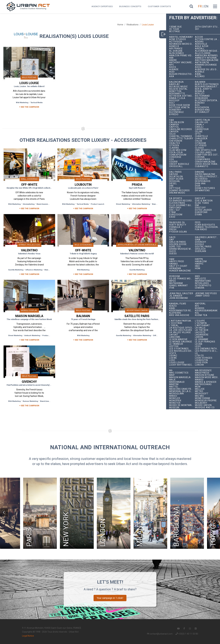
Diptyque (175, 188)
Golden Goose (178, 244)
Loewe (173, 358)
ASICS (173, 67)
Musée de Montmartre (182, 405)
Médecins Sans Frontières (182, 389)
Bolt (172, 103)
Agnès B (174, 46)
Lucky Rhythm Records (182, 365)
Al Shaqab (176, 51)
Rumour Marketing (30, 401)
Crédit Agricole (179, 164)
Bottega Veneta (179, 108)
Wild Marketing (22, 103)
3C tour (174, 29)
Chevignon (176, 141)
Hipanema (175, 268)
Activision (176, 42)
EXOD (172, 217)
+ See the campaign (29, 209)
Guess (173, 254)
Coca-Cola (176, 152)
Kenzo (173, 306)
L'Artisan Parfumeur (182, 321)
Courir (173, 162)
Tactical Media (36, 103)
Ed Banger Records (181, 201)
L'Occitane (176, 323)
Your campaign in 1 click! (110, 598)
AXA (172, 76)
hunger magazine (180, 271)
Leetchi (174, 346)
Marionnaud (177, 382)
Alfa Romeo (177, 53)
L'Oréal (174, 325)
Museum (174, 408)
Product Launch (97, 204)
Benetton (175, 91)
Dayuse (174, 174)
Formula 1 (176, 227)
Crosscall (176, 166)
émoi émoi (175, 208)
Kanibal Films (178, 304)
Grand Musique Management (182, 249)
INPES (173, 281)
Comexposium (178, 155)
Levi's (173, 353)
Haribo (174, 264)
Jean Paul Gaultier (181, 293)
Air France (176, 49)
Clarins (174, 148)
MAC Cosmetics (179, 373)
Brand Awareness (44, 204)
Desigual (175, 181)
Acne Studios (178, 39)
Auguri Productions (182, 74)
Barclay (175, 84)
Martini (174, 384)
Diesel (173, 184)
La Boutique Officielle (182, 328)
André (173, 60)
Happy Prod (177, 261)
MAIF (172, 375)
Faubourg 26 (177, 223)
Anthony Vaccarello (182, 63)
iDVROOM (175, 276)
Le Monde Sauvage (181, 342)
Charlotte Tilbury (181, 139)
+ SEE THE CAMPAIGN (29, 107)
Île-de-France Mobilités (182, 279)
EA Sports (176, 198)
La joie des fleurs (181, 330)
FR (200, 6)
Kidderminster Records (182, 311)
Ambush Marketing (32, 336)
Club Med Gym (178, 150)
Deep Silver (176, 179)
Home (120, 25)
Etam (172, 212)
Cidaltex (175, 143)
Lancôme (175, 337)
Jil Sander (176, 296)
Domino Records (179, 191)
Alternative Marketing (141, 204)
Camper (174, 125)
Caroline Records (181, 129)
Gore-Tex (175, 247)
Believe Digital (178, 89)
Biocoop (174, 101)
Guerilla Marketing (16, 270)
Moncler (175, 398)
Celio (172, 134)
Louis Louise (177, 363)
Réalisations (133, 25)
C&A (172, 120)
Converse (175, 157)
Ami (171, 58)
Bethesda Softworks (182, 96)
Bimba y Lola (177, 98)
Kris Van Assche (179, 315)
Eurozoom (176, 215)
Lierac (173, 356)
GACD (172, 237)
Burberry (175, 110)
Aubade (174, 69)
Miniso (173, 396)
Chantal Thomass (181, 136)
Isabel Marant (179, 286)
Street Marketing (123, 204)
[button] (4, 512)
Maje (172, 380)
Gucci (173, 251)
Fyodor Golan (178, 232)
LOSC (172, 360)
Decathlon (176, 177)
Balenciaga (176, 82)
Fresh (173, 229)
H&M (172, 259)
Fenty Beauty (178, 225)
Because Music (178, 87)
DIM (171, 186)
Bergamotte (177, 94)
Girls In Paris (178, 242)
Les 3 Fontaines (179, 349)
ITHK (172, 288)
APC (172, 65)
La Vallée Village (180, 332)
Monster (175, 403)
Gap (172, 240)
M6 (171, 370)
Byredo (174, 114)
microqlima (177, 394)
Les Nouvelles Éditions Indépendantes (182, 351)
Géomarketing (29, 204)
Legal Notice (28, 636)
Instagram (176, 283)
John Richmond (179, 298)
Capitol (174, 127)
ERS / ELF (175, 210)
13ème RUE (176, 27)
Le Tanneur (176, 344)
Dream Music (177, 193)
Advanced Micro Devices (182, 44)
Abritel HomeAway (181, 37)
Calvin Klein (177, 122)
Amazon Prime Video (182, 56)
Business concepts (130, 6)
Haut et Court (178, 266)
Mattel (174, 387)
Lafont (174, 335)
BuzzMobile (177, 112)
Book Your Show (180, 105)
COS (172, 159)
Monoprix (175, 401)
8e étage (175, 31)
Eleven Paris (177, 203)
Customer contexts (159, 6)
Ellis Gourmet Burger (182, 205)
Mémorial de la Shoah (182, 391)
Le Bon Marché (178, 339)
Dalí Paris (175, 172)
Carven (174, 132)
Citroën (174, 146)
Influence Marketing (34, 270)
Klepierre (175, 313)
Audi (172, 72)
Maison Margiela (180, 377)
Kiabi (172, 308)
